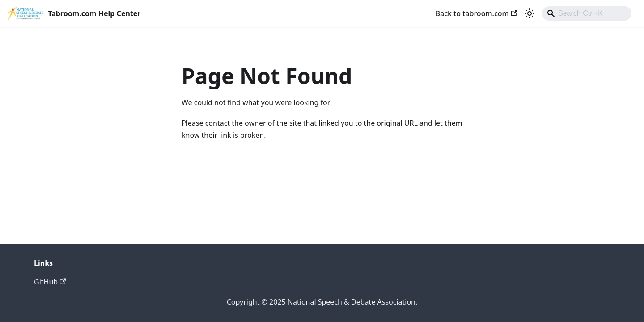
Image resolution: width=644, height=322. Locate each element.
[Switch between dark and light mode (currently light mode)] (530, 13)
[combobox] (587, 13)
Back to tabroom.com (476, 13)
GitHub (50, 282)
